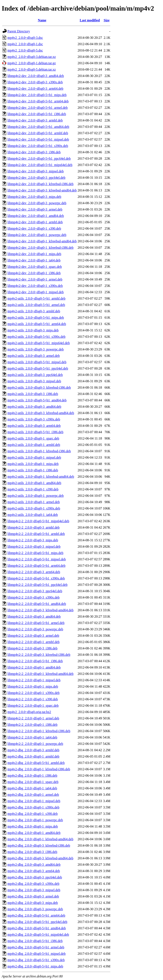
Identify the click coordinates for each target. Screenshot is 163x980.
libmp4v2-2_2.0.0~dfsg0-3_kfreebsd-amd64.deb (40, 610)
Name (42, 20)
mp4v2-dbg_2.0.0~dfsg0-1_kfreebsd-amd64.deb (40, 839)
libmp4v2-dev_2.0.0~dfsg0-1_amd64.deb (36, 216)
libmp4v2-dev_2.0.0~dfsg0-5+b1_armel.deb (38, 108)
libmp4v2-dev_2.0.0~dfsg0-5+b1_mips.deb (37, 95)
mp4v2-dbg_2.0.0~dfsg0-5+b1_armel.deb (36, 947)
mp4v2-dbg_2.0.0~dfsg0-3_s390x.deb (33, 884)
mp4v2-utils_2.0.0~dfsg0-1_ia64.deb (33, 515)
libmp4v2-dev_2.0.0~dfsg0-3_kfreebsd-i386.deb (40, 184)
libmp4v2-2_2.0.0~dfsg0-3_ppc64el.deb (35, 591)
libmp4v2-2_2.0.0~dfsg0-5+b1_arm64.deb (36, 566)
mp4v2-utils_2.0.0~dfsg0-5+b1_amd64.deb (37, 400)
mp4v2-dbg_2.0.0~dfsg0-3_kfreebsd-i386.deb (39, 845)
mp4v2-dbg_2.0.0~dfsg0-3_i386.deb (32, 852)
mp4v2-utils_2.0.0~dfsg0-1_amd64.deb (34, 483)
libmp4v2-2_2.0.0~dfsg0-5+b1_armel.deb (36, 623)
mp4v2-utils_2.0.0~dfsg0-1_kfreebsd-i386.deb (39, 451)
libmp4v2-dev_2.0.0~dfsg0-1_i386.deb (34, 273)
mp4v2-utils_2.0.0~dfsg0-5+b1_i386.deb (35, 432)
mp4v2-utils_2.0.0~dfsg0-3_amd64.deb (34, 407)
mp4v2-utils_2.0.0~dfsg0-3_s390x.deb (34, 419)
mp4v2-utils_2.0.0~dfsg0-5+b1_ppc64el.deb (38, 368)
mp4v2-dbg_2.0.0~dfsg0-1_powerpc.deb (35, 820)
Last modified (90, 20)
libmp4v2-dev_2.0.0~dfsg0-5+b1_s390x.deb (38, 146)
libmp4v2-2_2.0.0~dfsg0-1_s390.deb (33, 699)
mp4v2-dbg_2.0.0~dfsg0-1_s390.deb (33, 814)
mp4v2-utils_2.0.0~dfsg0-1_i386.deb (33, 470)
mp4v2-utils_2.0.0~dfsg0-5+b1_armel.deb (36, 305)
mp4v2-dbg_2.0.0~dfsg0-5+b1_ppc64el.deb (37, 922)
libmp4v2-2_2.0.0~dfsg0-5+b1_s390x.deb (36, 578)
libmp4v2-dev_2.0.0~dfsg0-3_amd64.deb (36, 76)
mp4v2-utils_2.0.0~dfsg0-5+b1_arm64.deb (37, 324)
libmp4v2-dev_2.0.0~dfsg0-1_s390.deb (34, 228)
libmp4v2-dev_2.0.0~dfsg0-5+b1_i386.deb (37, 114)
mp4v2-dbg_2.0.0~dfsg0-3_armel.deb (33, 896)
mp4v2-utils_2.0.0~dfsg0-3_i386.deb (33, 394)
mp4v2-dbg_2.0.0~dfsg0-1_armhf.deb (33, 756)
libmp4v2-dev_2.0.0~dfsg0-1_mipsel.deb (36, 292)
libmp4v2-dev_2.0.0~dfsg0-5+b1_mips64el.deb (40, 165)
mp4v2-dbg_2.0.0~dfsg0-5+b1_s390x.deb (36, 960)
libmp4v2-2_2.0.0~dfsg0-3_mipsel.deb (34, 547)
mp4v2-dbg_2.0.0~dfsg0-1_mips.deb (33, 826)
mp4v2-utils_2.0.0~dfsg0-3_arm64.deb (34, 426)
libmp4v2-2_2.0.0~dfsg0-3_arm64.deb (34, 572)
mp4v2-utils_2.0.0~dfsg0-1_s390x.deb (34, 508)
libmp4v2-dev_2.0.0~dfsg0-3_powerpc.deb (37, 203)
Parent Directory (19, 31)
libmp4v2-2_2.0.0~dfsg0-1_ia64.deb (32, 737)
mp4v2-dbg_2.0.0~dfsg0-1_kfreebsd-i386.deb (39, 769)
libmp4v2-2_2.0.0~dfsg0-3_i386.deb (32, 648)
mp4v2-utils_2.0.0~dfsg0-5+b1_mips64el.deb (39, 343)
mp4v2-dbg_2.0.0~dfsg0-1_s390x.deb (33, 807)
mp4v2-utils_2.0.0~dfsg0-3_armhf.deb (34, 311)
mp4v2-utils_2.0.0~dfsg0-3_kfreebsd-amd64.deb (41, 413)
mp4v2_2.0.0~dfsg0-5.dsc (25, 50)
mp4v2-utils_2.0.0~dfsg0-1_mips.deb (33, 464)
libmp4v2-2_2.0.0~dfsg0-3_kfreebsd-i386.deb (39, 655)
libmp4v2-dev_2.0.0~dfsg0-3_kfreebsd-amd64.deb (42, 190)
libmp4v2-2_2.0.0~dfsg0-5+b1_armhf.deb (36, 534)
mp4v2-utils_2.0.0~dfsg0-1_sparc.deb (33, 438)
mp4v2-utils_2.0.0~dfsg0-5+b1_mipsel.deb (37, 362)
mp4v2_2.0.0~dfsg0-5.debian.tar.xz (32, 69)
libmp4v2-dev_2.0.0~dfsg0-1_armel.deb (35, 279)
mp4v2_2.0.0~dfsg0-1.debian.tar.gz (32, 63)
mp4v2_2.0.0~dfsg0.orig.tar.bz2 (29, 712)
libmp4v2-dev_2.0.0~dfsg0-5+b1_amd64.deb (38, 127)
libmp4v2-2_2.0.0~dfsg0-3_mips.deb (33, 540)
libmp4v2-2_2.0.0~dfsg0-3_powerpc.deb (35, 629)
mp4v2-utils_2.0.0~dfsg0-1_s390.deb (33, 489)
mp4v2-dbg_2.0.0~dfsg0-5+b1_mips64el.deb (38, 935)
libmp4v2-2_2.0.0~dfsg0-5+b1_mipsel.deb (37, 559)
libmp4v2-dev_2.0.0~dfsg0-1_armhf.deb (35, 222)
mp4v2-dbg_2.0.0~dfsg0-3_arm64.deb (34, 871)
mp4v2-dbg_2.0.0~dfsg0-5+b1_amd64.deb (37, 928)
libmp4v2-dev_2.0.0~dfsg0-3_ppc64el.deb (36, 178)
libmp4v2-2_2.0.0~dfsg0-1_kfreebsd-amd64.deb (40, 674)
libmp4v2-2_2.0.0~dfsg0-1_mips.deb (33, 686)
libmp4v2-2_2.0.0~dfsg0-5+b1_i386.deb (35, 661)
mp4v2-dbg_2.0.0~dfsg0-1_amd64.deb (34, 833)
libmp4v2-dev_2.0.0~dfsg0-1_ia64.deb (34, 260)
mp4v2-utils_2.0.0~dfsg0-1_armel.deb (34, 502)
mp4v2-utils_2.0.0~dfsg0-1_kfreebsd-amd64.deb (41, 477)
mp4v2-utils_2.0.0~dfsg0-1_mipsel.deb (34, 457)
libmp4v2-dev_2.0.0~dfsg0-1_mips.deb (34, 254)
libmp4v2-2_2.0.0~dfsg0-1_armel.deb (33, 718)
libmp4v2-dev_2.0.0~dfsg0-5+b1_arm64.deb (38, 101)
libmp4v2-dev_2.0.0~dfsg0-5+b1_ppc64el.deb (39, 158)
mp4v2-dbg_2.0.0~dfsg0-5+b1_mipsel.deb (37, 954)
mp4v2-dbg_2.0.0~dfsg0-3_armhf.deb (33, 750)
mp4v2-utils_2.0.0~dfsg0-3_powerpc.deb (36, 349)
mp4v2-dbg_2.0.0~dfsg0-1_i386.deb (32, 775)
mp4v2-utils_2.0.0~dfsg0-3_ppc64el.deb (35, 375)
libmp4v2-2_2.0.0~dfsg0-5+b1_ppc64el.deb (37, 585)
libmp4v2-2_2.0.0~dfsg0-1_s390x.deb (34, 693)
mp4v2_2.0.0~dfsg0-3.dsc (25, 38)
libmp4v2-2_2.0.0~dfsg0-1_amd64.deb (34, 667)
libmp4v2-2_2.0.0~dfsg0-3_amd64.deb (34, 616)
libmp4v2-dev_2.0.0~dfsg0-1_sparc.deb (35, 267)
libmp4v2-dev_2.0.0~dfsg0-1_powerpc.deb (37, 235)
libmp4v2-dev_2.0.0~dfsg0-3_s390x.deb (35, 82)
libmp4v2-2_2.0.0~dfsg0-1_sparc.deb (33, 706)
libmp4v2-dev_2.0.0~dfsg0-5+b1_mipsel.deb (38, 139)
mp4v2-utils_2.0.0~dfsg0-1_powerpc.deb (36, 496)
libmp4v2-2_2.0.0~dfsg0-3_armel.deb (33, 636)
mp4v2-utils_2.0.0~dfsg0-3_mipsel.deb (34, 381)
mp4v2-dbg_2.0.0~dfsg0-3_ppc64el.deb (35, 877)
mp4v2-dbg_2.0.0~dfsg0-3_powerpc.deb (35, 909)
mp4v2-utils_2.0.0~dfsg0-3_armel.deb (34, 356)
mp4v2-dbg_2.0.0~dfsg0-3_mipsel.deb (34, 890)
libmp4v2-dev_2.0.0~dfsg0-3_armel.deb (35, 209)
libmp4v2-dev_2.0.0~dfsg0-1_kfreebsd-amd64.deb (42, 241)
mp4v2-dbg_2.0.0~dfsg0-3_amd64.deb (34, 865)
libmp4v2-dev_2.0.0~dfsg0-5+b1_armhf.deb (38, 133)
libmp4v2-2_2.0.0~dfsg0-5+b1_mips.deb (35, 553)
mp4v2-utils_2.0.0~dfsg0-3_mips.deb (33, 330)
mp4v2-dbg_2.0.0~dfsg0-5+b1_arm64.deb (36, 915)
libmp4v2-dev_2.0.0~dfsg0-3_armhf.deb (35, 120)
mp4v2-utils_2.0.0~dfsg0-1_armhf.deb (34, 445)
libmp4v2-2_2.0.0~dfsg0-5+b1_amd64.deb (37, 604)
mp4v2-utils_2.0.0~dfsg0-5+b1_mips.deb (36, 318)
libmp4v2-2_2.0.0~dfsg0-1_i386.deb (32, 725)
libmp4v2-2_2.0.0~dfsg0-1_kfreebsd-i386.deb (39, 731)
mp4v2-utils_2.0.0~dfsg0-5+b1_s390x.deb (36, 337)
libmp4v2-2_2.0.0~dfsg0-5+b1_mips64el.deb (38, 521)
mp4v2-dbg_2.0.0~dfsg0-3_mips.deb (33, 903)
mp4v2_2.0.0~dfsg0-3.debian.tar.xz (32, 57)
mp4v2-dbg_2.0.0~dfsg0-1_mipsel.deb (34, 801)
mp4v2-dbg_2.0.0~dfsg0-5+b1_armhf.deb (36, 763)
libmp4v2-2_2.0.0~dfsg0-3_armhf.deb (34, 527)
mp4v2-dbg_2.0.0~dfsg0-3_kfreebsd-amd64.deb (40, 858)
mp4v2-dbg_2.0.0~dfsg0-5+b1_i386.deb (35, 941)
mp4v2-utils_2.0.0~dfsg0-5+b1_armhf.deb (36, 298)
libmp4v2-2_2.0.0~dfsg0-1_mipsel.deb (34, 680)
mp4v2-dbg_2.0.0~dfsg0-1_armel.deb (33, 795)
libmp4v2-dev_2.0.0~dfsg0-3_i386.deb (34, 152)
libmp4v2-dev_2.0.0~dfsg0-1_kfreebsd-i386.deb (40, 248)
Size (107, 20)
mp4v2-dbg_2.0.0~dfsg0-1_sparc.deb (33, 782)
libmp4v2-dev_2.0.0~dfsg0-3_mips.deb (34, 197)
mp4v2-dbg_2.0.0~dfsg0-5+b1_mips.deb (35, 966)
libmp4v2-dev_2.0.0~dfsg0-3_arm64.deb (35, 89)
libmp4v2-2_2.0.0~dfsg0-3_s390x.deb (34, 597)
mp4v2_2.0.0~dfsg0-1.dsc (25, 44)
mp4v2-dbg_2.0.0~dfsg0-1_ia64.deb (32, 788)
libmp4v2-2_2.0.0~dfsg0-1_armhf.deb (34, 642)
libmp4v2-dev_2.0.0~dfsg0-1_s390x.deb (35, 286)
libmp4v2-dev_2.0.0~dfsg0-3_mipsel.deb (36, 171)
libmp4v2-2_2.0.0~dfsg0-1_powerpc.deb (35, 744)
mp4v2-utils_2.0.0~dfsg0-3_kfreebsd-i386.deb (39, 387)
